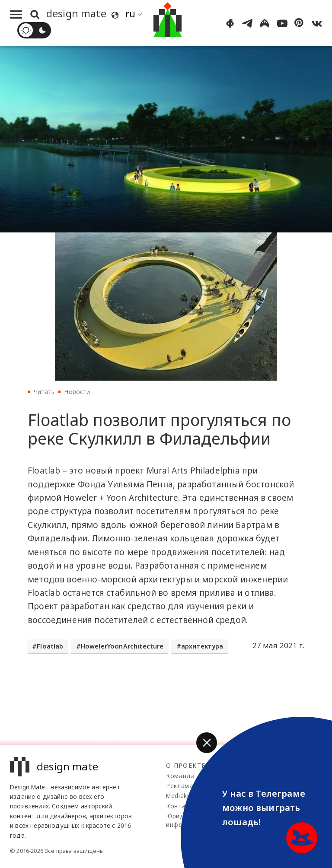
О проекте (186, 765)
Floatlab (50, 646)
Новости (77, 392)
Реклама (180, 786)
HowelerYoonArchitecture (122, 646)
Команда (180, 776)
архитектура (202, 646)
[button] (207, 743)
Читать (44, 392)
